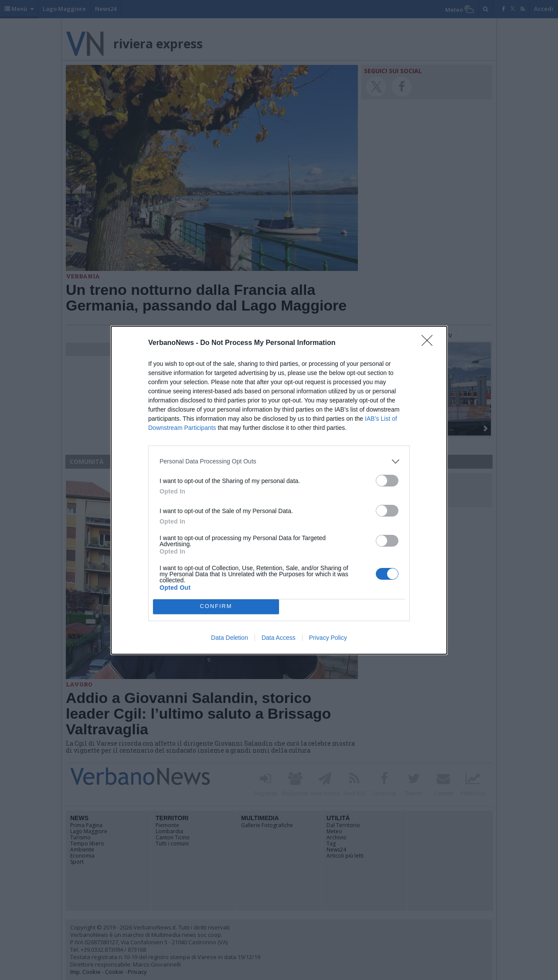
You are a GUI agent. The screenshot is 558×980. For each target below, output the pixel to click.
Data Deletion (230, 638)
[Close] (430, 343)
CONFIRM (216, 607)
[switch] (387, 481)
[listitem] (279, 461)
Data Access (279, 638)
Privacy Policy (328, 638)
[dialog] (279, 490)
